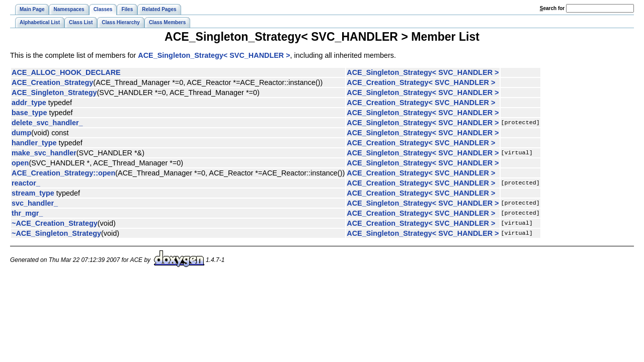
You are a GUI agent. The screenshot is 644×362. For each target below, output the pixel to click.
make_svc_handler (44, 153)
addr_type (29, 103)
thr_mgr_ (27, 213)
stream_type (33, 193)
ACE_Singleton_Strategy (54, 93)
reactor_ (26, 183)
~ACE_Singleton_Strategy (56, 233)
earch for (552, 8)
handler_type (34, 143)
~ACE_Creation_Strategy (55, 223)
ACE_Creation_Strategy (52, 82)
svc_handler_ (35, 203)
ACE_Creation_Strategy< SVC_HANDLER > (421, 82)
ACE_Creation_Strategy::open (63, 173)
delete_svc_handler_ (47, 123)
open (20, 163)
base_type (29, 113)
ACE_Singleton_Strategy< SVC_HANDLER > (214, 55)
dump (21, 133)
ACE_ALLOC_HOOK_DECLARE (66, 72)
